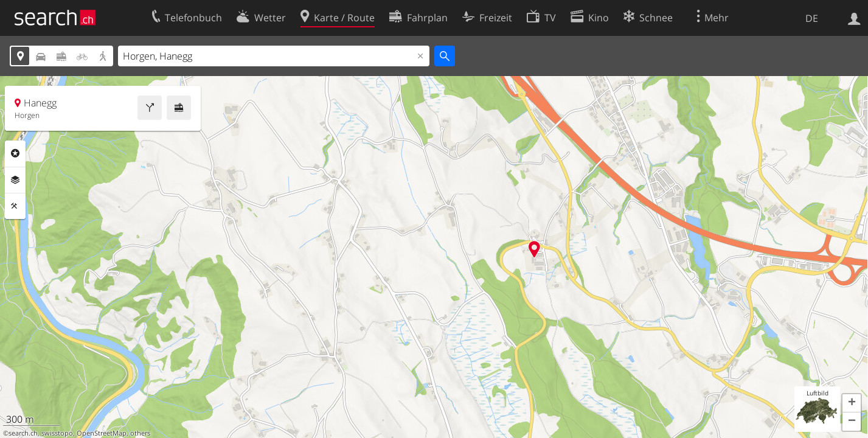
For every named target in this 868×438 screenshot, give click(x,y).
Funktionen (15, 206)
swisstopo (57, 433)
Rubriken (15, 153)
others (140, 433)
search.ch (23, 433)
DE (812, 18)
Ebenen (15, 180)
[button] (852, 403)
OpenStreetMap (102, 433)
